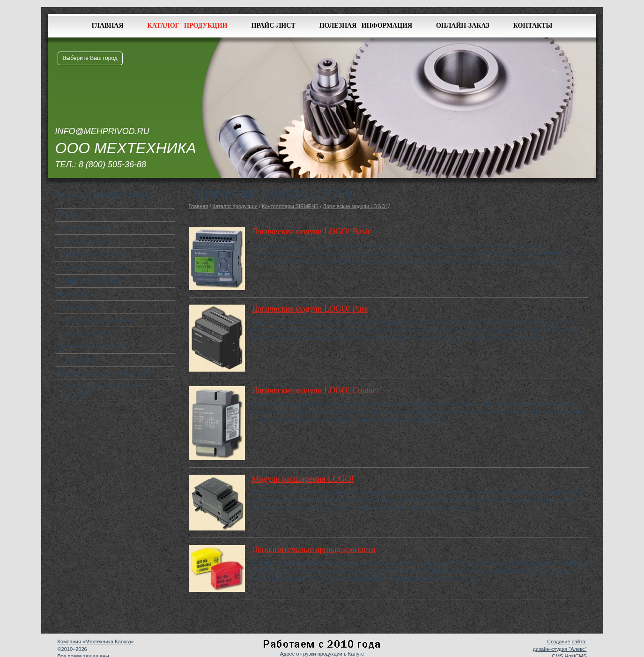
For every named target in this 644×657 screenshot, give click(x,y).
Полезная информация (366, 26)
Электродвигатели (84, 228)
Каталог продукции (188, 26)
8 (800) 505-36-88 (112, 164)
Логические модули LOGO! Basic (312, 231)
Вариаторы (74, 294)
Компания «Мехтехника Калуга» (96, 642)
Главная (108, 26)
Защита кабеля (80, 360)
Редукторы (74, 215)
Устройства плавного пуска (95, 268)
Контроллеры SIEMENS (91, 281)
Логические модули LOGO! (355, 206)
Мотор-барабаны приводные (97, 320)
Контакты (533, 26)
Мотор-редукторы (83, 241)
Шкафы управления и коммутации (105, 373)
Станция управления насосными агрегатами (103, 390)
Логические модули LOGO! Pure (310, 309)
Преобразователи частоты (94, 254)
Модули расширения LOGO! (303, 479)
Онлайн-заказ (463, 26)
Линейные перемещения (92, 346)
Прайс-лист (274, 26)
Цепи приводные (82, 307)
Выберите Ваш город (90, 58)
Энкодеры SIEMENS (86, 333)
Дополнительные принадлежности (314, 549)
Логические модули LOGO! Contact (315, 390)
